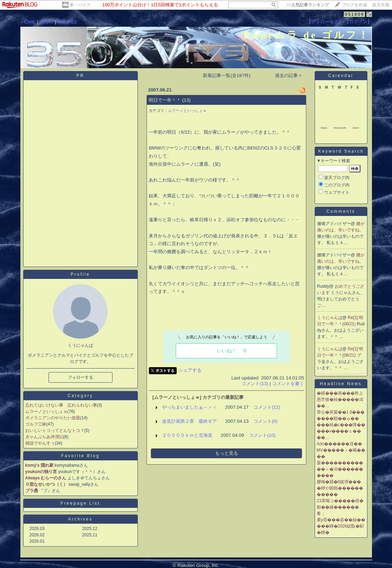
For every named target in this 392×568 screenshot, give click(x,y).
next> (356, 128)
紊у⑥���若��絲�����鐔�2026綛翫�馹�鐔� (341, 526)
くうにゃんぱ (330, 318)
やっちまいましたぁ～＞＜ (189, 407)
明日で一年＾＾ (165, 100)
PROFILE (67, 22)
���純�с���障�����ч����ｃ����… (341, 431)
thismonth (340, 128)
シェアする (190, 370)
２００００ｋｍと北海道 (187, 435)
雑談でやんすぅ (40, 443)
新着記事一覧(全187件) (227, 75)
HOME (28, 22)
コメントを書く (288, 384)
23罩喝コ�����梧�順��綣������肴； (340, 507)
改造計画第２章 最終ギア (189, 421)
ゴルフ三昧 (36, 424)
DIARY (46, 22)
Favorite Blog (81, 456)
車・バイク (80, 5)
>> (308, 5)
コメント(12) (267, 407)
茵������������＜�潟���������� (340, 469)
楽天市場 (381, 5)
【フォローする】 (325, 22)
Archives (80, 519)
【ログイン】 (358, 22)
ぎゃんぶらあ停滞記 (44, 437)
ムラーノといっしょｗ (46, 411)
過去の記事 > (288, 75)
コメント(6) (265, 421)
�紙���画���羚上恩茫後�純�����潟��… (340, 400)
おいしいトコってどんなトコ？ (55, 430)
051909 (354, 14)
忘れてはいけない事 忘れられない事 (61, 405)
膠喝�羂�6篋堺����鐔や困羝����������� (340, 488)
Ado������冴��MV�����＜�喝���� (341, 450)
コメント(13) (255, 384)
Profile (80, 274)
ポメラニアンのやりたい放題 (53, 418)
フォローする (81, 377)
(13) (186, 100)
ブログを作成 (354, 5)
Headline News (341, 384)
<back (323, 128)
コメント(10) (262, 435)
